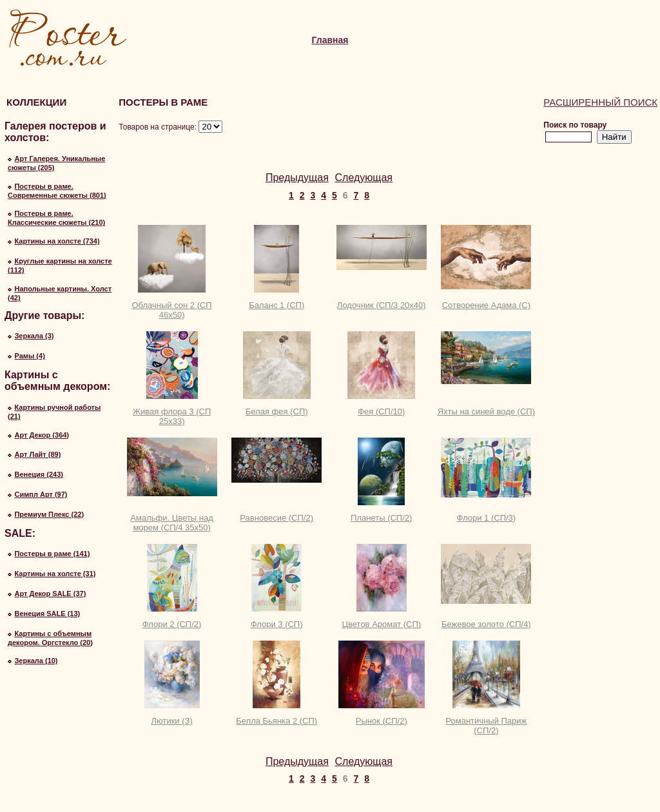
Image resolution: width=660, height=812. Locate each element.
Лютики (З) (171, 721)
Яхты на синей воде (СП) (486, 411)
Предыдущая (297, 178)
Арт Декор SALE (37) (50, 594)
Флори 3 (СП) (277, 624)
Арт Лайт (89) (37, 454)
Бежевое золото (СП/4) (486, 624)
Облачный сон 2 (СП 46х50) (171, 310)
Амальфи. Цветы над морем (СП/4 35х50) (171, 523)
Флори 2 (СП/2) (172, 624)
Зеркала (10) (36, 661)
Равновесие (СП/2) (277, 518)
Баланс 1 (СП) (277, 305)
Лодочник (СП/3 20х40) (382, 305)
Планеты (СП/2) (381, 518)
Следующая (364, 178)
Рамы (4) (29, 356)
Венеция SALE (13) (47, 614)
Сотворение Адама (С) (486, 305)
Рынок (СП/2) (382, 721)
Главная (330, 40)
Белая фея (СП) (277, 411)
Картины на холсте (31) (55, 574)
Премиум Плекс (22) (49, 514)
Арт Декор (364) (42, 435)
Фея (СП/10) (381, 411)
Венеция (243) (39, 474)
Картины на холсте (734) (57, 241)
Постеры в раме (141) (52, 554)
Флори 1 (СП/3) (487, 518)
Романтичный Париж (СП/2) (486, 726)
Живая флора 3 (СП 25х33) (172, 416)
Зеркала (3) (34, 336)
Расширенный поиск (600, 102)
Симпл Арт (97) (41, 494)
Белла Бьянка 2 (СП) (277, 721)
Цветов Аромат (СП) (381, 624)
